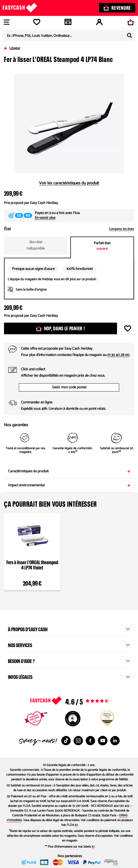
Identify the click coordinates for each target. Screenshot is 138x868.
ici (76, 825)
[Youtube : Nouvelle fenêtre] (103, 741)
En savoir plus (45, 218)
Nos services (69, 644)
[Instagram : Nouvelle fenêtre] (78, 741)
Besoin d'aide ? (69, 660)
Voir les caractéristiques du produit (69, 183)
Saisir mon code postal (69, 387)
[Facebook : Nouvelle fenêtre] (90, 741)
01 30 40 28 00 (118, 355)
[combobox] (69, 35)
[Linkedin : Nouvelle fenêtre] (115, 741)
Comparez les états (121, 229)
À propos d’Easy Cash (69, 629)
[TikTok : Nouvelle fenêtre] (66, 741)
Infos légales (69, 676)
